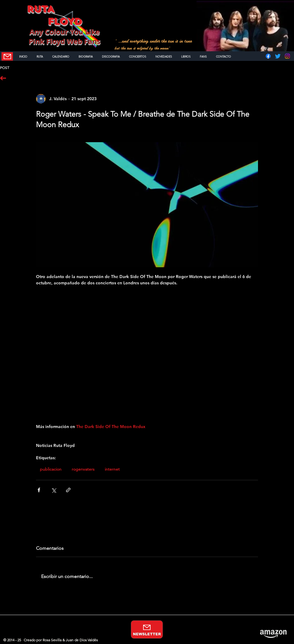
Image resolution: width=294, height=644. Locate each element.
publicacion (51, 469)
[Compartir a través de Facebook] (39, 490)
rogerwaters (83, 469)
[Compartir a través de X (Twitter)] (54, 490)
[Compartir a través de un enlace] (68, 490)
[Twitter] (278, 56)
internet (112, 469)
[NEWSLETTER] (7, 56)
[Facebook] (268, 56)
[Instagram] (287, 56)
